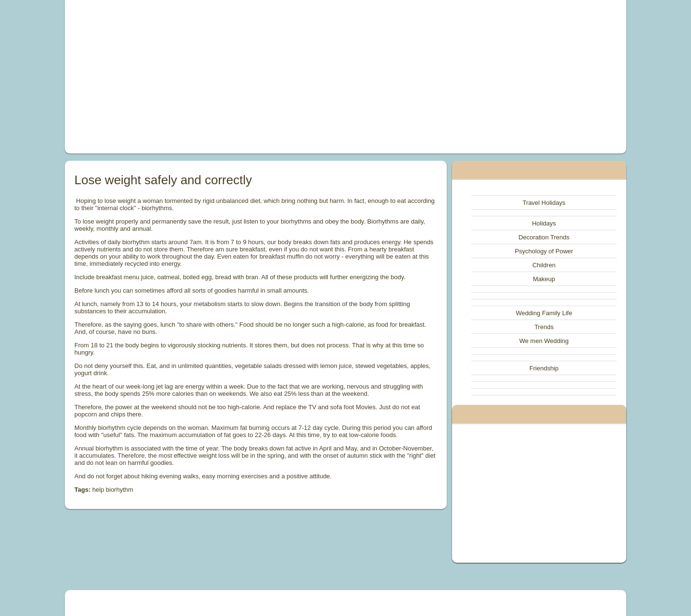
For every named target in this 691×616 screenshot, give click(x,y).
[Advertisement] (237, 77)
